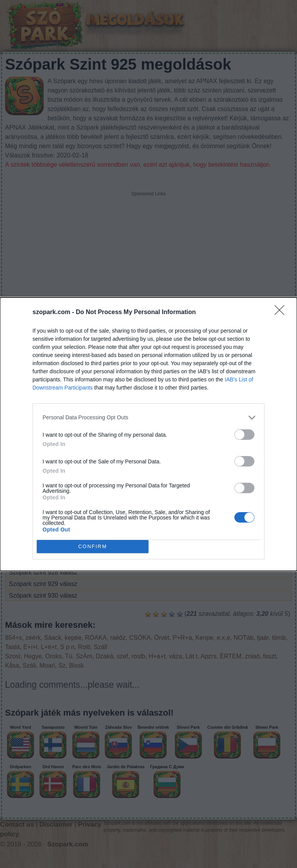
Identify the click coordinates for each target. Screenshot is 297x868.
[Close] (282, 313)
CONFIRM (93, 546)
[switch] (244, 435)
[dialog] (148, 434)
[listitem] (148, 418)
